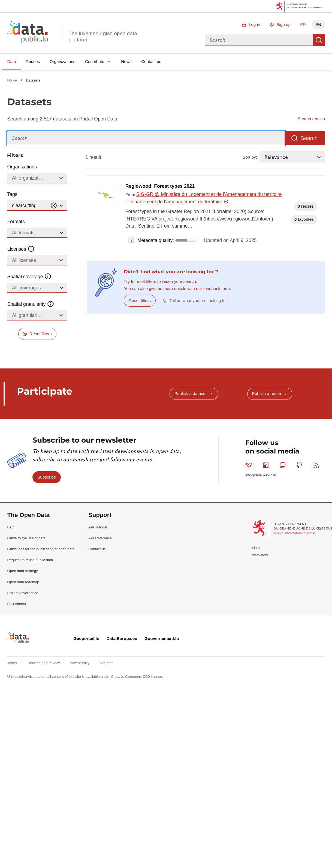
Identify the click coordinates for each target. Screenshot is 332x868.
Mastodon (284, 465)
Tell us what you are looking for (198, 300)
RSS (317, 465)
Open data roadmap (23, 582)
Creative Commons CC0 (130, 677)
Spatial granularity (31, 304)
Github (301, 465)
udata (255, 548)
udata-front (259, 555)
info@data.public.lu (261, 475)
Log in (255, 24)
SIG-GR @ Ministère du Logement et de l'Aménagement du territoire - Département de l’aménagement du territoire (204, 198)
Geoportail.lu (86, 638)
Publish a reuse (266, 393)
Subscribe (47, 477)
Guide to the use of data (26, 538)
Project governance (23, 593)
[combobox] (259, 40)
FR (303, 24)
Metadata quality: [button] (131, 240)
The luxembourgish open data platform (103, 37)
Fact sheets (16, 604)
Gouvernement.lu (162, 638)
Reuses (33, 61)
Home (12, 80)
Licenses (21, 249)
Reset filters (40, 334)
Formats (16, 222)
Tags (12, 194)
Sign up (283, 24)
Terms (13, 663)
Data (12, 61)
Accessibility (80, 663)
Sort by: (250, 157)
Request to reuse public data (30, 560)
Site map (107, 663)
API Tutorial (98, 527)
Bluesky (250, 465)
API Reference (100, 538)
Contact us (151, 61)
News (126, 61)
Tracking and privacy (44, 663)
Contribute (95, 61)
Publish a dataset (191, 393)
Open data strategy (22, 571)
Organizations (62, 61)
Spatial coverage (29, 277)
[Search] (146, 138)
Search (319, 40)
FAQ (11, 527)
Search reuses (311, 119)
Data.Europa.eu (122, 638)
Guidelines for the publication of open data (41, 549)
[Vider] (54, 206)
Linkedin (267, 465)
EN (318, 24)
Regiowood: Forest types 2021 (160, 186)
